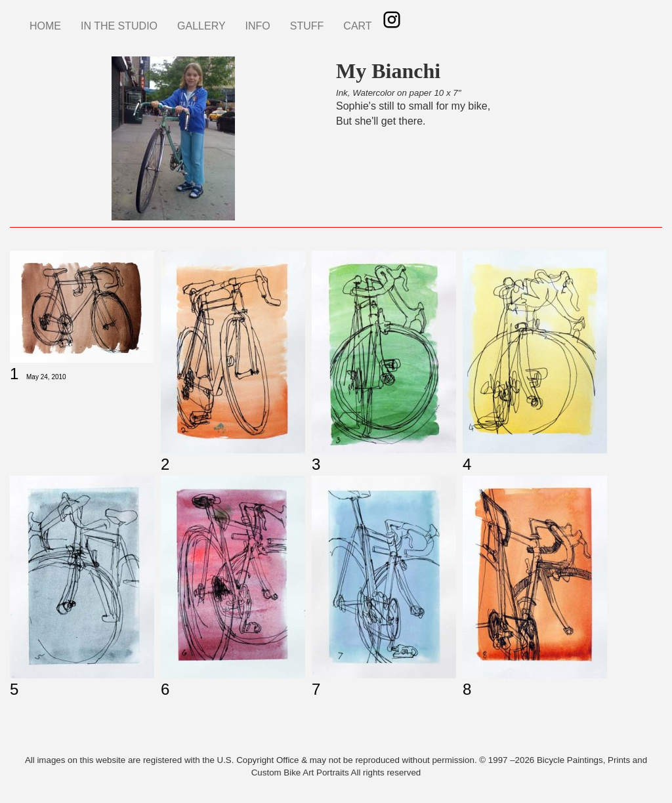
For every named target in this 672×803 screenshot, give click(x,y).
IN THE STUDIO (119, 26)
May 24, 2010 (46, 377)
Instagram (392, 20)
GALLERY (201, 26)
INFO (258, 26)
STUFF (307, 26)
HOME (45, 26)
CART (357, 26)
